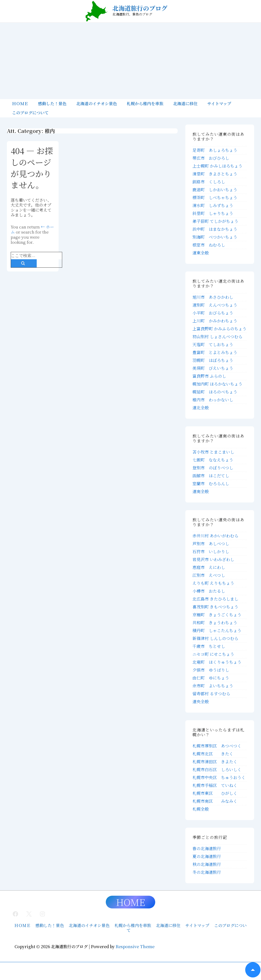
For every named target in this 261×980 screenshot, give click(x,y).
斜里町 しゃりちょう (213, 213)
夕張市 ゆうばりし (211, 670)
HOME (130, 902)
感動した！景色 (52, 104)
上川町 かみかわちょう (215, 321)
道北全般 (201, 408)
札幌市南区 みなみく (215, 801)
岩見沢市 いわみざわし (213, 559)
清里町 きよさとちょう (215, 174)
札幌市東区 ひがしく (215, 793)
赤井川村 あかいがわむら (215, 536)
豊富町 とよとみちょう (215, 352)
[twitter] (29, 914)
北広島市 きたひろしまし (215, 599)
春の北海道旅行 (207, 848)
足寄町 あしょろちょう (215, 150)
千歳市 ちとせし (209, 646)
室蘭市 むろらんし (211, 484)
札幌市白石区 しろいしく (217, 770)
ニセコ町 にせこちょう (213, 654)
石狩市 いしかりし (211, 552)
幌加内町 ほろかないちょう (217, 384)
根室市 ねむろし (209, 245)
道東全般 (201, 253)
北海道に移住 (185, 104)
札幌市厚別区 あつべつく (217, 746)
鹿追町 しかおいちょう (215, 190)
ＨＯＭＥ (20, 104)
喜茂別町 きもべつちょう (215, 607)
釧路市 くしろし (209, 182)
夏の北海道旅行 (207, 856)
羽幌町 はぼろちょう (213, 360)
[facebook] (16, 914)
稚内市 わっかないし (213, 400)
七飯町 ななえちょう (213, 460)
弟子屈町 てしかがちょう (215, 221)
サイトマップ (219, 104)
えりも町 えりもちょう (213, 583)
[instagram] (43, 914)
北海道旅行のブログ (140, 8)
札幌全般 (201, 809)
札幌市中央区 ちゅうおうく (219, 777)
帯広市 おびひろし (211, 158)
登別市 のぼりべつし (213, 468)
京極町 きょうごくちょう (217, 615)
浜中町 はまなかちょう (215, 229)
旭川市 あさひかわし (213, 297)
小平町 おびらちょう (213, 313)
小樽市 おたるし (209, 591)
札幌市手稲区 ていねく (215, 785)
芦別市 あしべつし (211, 544)
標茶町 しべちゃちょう (215, 198)
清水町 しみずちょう (213, 205)
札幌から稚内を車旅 (145, 104)
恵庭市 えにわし (209, 567)
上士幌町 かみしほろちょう (217, 166)
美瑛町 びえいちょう (213, 368)
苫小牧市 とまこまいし (213, 452)
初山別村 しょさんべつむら (217, 337)
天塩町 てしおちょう (213, 344)
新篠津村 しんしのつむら (215, 638)
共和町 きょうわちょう (215, 623)
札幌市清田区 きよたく (215, 762)
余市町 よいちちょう (213, 686)
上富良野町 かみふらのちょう (219, 329)
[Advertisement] (130, 61)
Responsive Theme (135, 947)
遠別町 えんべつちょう (215, 305)
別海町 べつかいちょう (215, 237)
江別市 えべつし (209, 575)
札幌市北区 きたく (213, 754)
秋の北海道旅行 (207, 864)
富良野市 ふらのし (209, 376)
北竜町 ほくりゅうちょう (217, 662)
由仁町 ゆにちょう (211, 678)
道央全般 (201, 702)
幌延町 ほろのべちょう (215, 392)
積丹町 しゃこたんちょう (217, 630)
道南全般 (201, 491)
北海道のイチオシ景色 (97, 104)
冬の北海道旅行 (207, 872)
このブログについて (30, 113)
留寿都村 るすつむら (211, 694)
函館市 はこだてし (211, 476)
